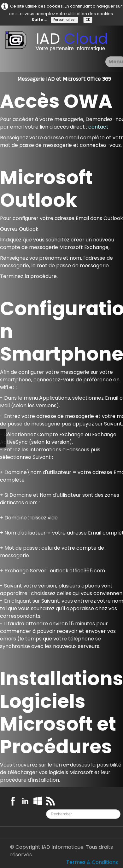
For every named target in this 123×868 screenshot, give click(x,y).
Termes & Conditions (92, 862)
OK (88, 20)
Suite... (39, 20)
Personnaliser (64, 20)
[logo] (59, 43)
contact (98, 127)
